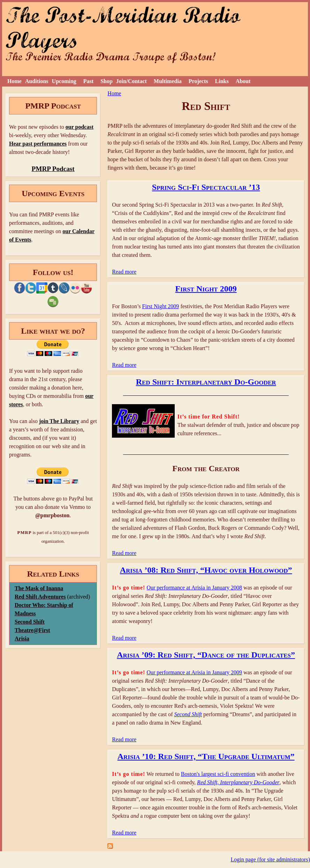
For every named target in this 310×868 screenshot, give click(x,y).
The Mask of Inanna (39, 588)
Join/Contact (131, 81)
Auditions (37, 81)
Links (222, 81)
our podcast (80, 127)
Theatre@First (32, 630)
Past (88, 81)
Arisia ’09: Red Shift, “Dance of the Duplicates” (206, 655)
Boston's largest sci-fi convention (218, 774)
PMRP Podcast (53, 169)
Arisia (22, 639)
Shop (107, 81)
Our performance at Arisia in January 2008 (194, 588)
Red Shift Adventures (40, 597)
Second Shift (30, 622)
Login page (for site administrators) (271, 859)
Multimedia (168, 81)
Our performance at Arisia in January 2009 (194, 672)
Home (14, 81)
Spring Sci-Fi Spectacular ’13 (206, 187)
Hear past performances (38, 144)
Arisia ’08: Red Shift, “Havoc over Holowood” (206, 570)
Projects (198, 81)
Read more (124, 272)
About (243, 81)
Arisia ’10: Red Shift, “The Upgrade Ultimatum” (206, 756)
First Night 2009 (206, 289)
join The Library (59, 421)
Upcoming (64, 81)
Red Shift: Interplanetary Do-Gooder (206, 382)
